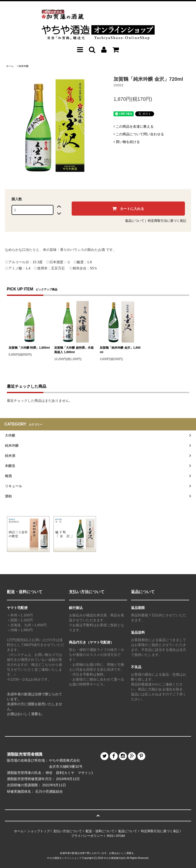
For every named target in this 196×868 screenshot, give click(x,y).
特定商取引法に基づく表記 (167, 221)
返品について (135, 221)
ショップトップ (39, 831)
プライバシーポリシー (87, 836)
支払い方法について (68, 831)
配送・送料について (100, 831)
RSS (110, 836)
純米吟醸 (24, 66)
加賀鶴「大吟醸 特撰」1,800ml (29, 348)
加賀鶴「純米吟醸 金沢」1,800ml (120, 350)
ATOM (120, 836)
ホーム (10, 66)
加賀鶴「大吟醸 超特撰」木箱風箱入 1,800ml (74, 350)
